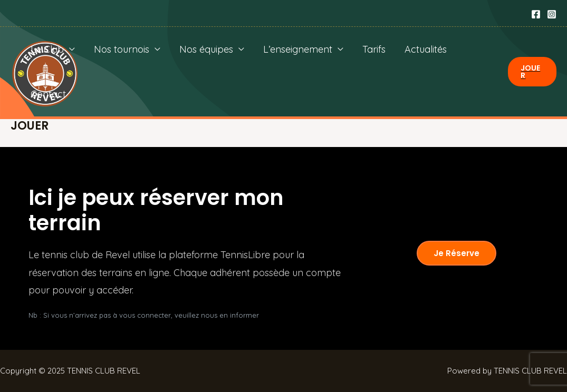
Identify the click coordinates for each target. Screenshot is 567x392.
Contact (48, 94)
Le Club (47, 49)
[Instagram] (552, 14)
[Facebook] (536, 14)
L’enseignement (298, 49)
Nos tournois (122, 49)
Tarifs (374, 49)
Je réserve (457, 253)
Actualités (426, 49)
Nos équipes (206, 49)
